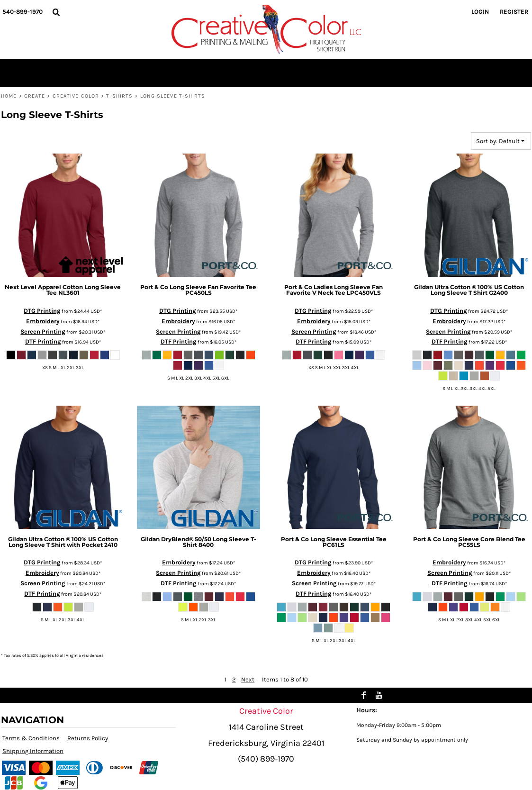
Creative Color (76, 96)
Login (480, 12)
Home (9, 96)
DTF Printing (43, 341)
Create (35, 96)
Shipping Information (33, 751)
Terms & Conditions (31, 738)
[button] (56, 12)
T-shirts (119, 96)
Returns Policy (88, 738)
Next (248, 679)
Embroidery (43, 321)
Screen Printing (43, 331)
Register (514, 12)
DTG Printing (42, 311)
